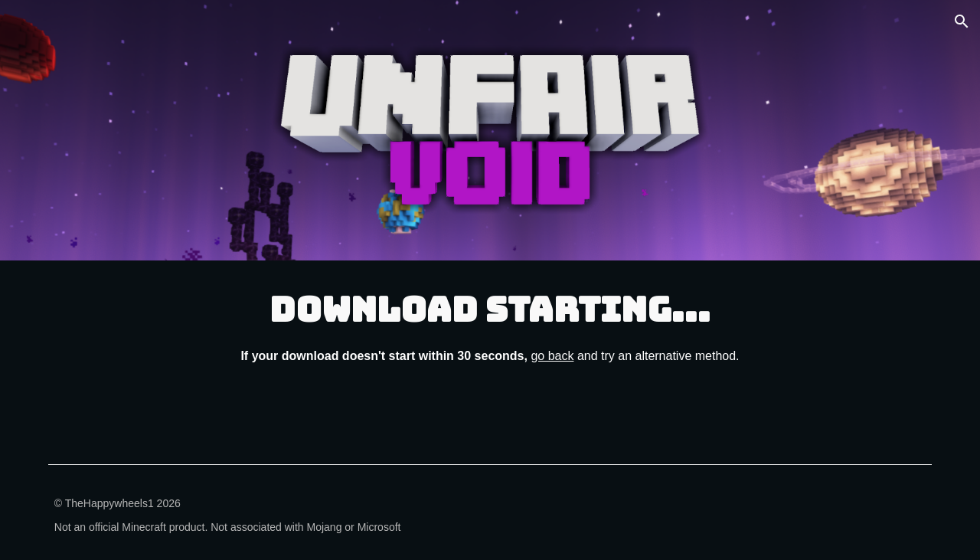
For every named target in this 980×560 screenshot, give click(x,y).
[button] (962, 21)
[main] (490, 325)
